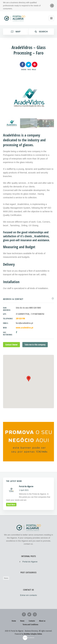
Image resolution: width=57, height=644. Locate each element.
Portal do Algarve (30, 562)
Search (41, 32)
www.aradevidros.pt (25, 328)
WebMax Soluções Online (33, 634)
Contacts (32, 621)
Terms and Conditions (30, 624)
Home (14, 621)
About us (42, 621)
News (6, 578)
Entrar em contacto (29, 595)
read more (11, 505)
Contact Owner (11, 345)
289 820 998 (20, 318)
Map (16, 32)
